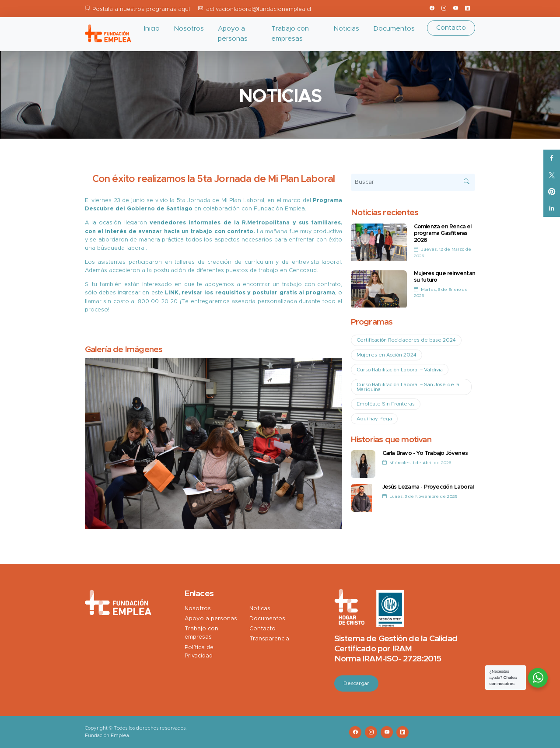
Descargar (356, 683)
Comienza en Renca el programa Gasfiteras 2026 (443, 234)
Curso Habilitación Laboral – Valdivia (400, 370)
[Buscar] (413, 182)
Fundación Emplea (278, 209)
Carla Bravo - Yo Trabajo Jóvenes (425, 453)
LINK (172, 293)
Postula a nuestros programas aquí (141, 9)
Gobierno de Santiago (160, 209)
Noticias (346, 29)
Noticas (260, 609)
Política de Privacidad (199, 652)
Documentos (394, 29)
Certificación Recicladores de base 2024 (406, 340)
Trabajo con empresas (290, 34)
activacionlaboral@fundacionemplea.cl (259, 9)
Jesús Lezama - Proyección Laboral (428, 487)
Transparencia (269, 639)
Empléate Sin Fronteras (386, 404)
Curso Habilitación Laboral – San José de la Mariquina (408, 387)
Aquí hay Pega (374, 419)
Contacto (451, 28)
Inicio (152, 29)
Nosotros (189, 29)
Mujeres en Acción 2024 (387, 355)
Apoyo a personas (233, 34)
